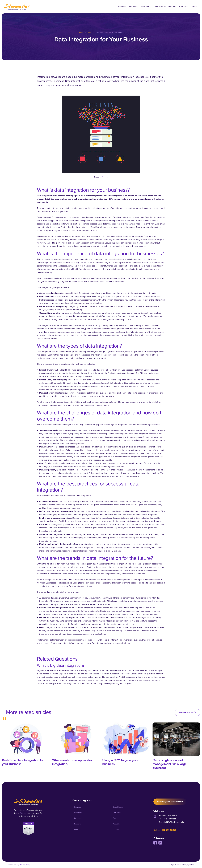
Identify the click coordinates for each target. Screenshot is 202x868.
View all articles (187, 712)
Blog (90, 33)
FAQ (76, 829)
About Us (183, 7)
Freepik (105, 177)
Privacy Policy (25, 865)
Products (132, 7)
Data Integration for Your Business (109, 33)
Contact (194, 7)
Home (81, 33)
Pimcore (78, 824)
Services (122, 7)
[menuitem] (83, 33)
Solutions (145, 7)
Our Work (172, 7)
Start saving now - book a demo (170, 802)
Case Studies (160, 7)
